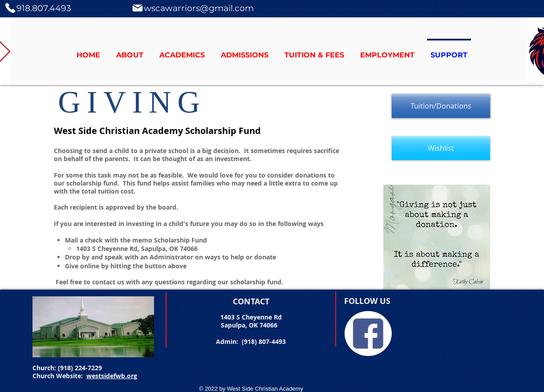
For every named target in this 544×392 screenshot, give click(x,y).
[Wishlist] (441, 148)
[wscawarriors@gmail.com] (192, 8)
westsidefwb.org (112, 376)
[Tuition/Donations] (441, 106)
